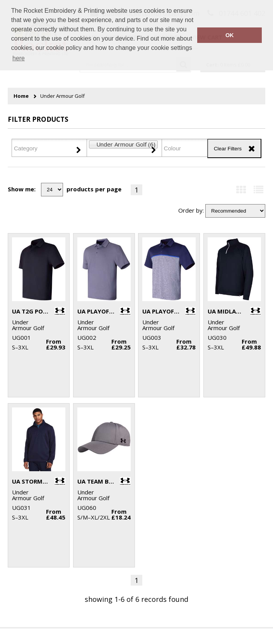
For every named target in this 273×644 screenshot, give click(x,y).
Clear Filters (228, 149)
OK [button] (230, 35)
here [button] (19, 58)
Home (21, 96)
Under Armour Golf (62, 96)
